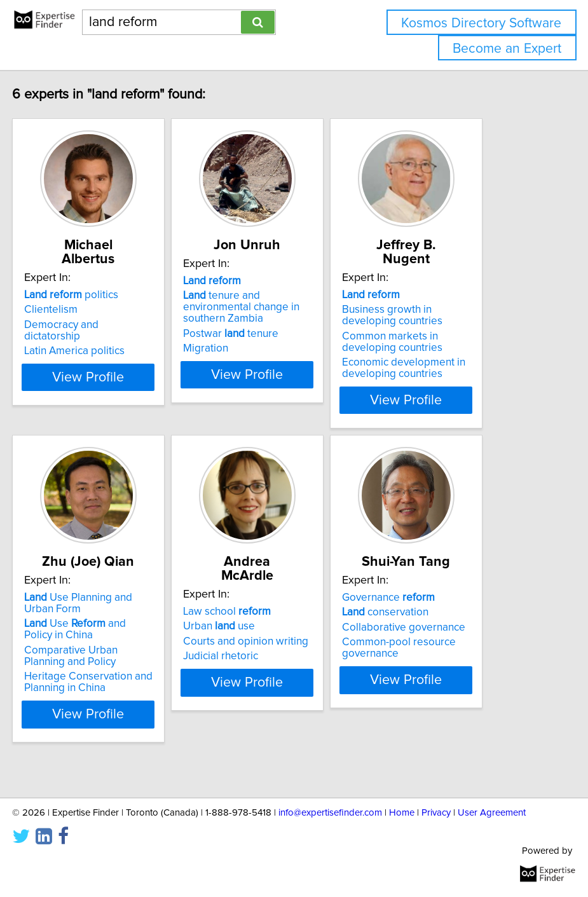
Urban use (263, 638)
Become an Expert (507, 49)
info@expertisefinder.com (330, 813)
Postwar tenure (275, 348)
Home (402, 813)
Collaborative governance (448, 653)
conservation (429, 638)
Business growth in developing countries (436, 315)
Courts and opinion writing (290, 653)
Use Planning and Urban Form (122, 629)
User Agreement (492, 813)
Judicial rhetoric (264, 668)
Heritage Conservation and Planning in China (132, 708)
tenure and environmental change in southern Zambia (285, 321)
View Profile (132, 411)
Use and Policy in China (119, 655)
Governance (432, 623)
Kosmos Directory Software (481, 23)
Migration (250, 362)
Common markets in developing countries (436, 342)
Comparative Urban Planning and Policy (115, 681)
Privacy (436, 813)
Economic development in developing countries (448, 368)
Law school (271, 623)
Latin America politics (118, 351)
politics (115, 295)
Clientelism (95, 310)
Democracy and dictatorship (105, 331)
